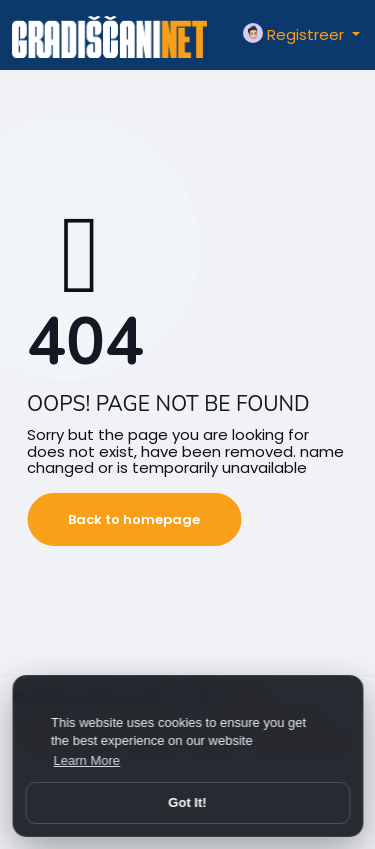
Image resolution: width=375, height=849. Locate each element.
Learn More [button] (87, 760)
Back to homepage (134, 519)
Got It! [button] (187, 802)
